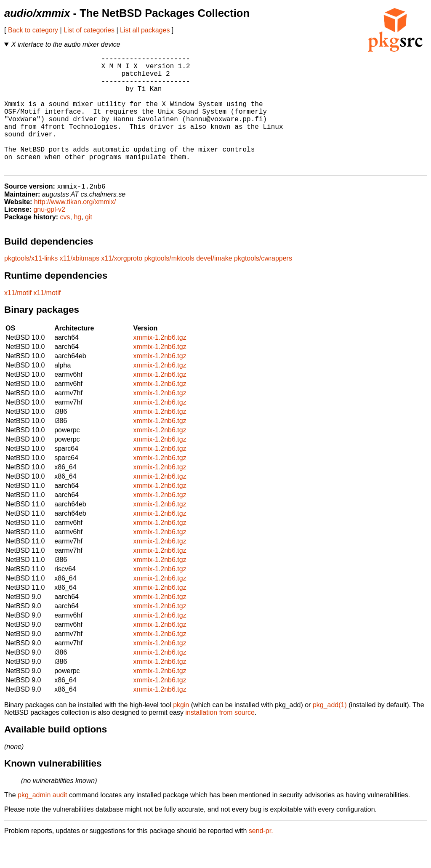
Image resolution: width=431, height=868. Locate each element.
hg (77, 244)
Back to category (33, 30)
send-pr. (261, 857)
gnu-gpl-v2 (49, 236)
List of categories (89, 30)
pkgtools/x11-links (31, 285)
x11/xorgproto (122, 285)
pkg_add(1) (330, 731)
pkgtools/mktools (169, 285)
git (89, 244)
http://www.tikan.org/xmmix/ (75, 228)
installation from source (220, 739)
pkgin (181, 731)
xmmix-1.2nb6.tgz (160, 364)
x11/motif (18, 319)
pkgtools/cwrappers (263, 285)
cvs (65, 244)
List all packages (145, 30)
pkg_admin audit (42, 821)
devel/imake (214, 285)
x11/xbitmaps (80, 285)
